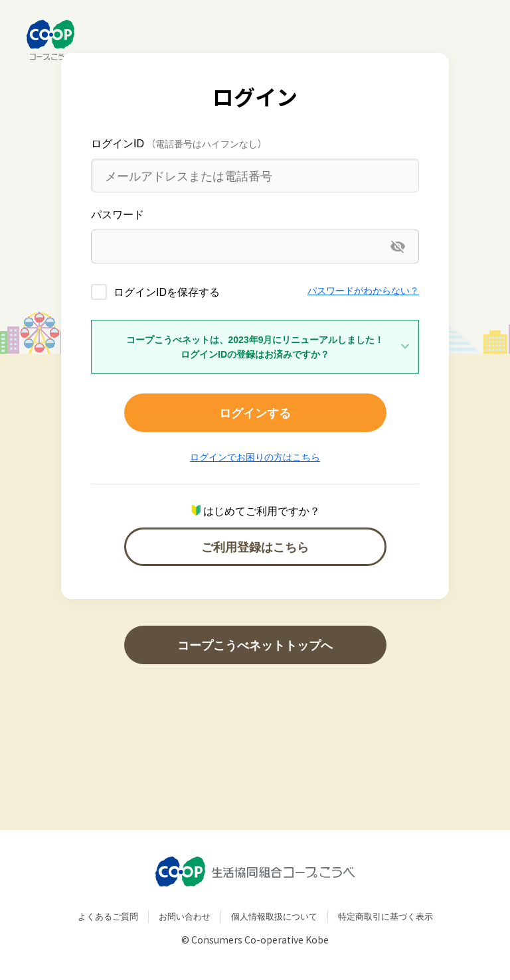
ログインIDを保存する (167, 291)
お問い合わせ (185, 916)
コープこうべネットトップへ (255, 645)
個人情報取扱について (274, 916)
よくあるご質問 (108, 916)
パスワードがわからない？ (363, 290)
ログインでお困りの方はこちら (255, 456)
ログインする (255, 412)
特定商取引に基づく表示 (385, 916)
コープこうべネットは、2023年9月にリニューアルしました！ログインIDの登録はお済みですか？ (255, 346)
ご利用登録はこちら (255, 546)
